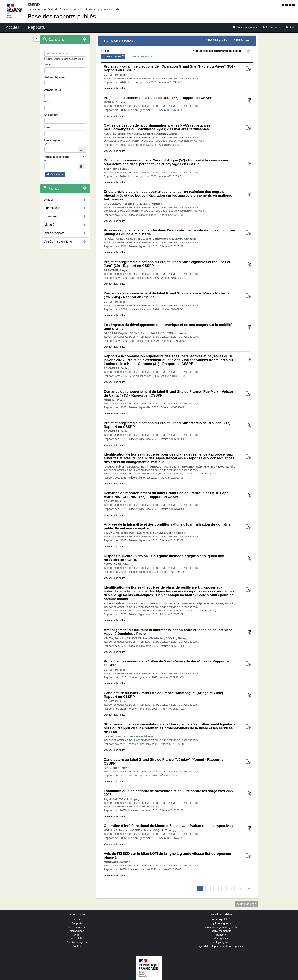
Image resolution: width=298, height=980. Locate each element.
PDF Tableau (241, 40)
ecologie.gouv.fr (221, 942)
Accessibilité (77, 939)
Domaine (50, 216)
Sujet (48, 65)
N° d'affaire (51, 115)
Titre (47, 102)
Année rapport (54, 233)
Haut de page (246, 904)
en (46, 144)
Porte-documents (77, 927)
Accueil (77, 919)
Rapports (77, 923)
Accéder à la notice (115, 88)
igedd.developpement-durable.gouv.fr (221, 946)
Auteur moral (53, 90)
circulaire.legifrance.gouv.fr (221, 927)
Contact (77, 946)
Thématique (52, 208)
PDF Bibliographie (216, 40)
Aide (77, 935)
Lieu (47, 127)
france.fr (221, 935)
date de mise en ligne (142, 56)
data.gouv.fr (221, 939)
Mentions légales (77, 942)
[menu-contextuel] (46, 59)
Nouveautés (77, 931)
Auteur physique (55, 77)
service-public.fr (221, 919)
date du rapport (113, 56)
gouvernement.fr (221, 931)
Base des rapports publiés (62, 16)
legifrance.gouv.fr (221, 923)
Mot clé (49, 225)
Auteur (49, 200)
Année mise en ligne (58, 241)
